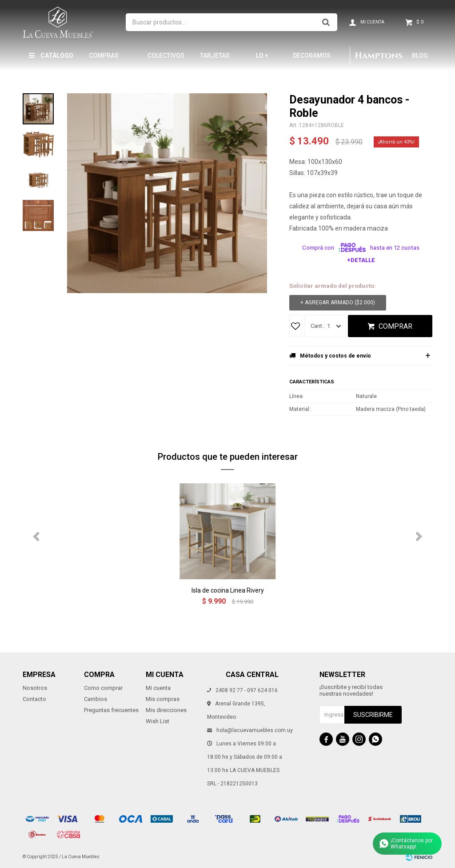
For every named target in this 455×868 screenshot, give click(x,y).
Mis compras (163, 699)
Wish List (158, 721)
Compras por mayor (106, 59)
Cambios (96, 699)
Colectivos (166, 56)
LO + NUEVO (266, 59)
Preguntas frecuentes (111, 710)
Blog (420, 56)
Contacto (34, 699)
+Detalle (361, 260)
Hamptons (379, 56)
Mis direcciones (166, 710)
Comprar (395, 326)
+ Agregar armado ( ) (338, 303)
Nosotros (35, 688)
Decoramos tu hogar (312, 59)
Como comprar (103, 688)
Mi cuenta (158, 688)
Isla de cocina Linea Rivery (228, 590)
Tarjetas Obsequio (215, 59)
